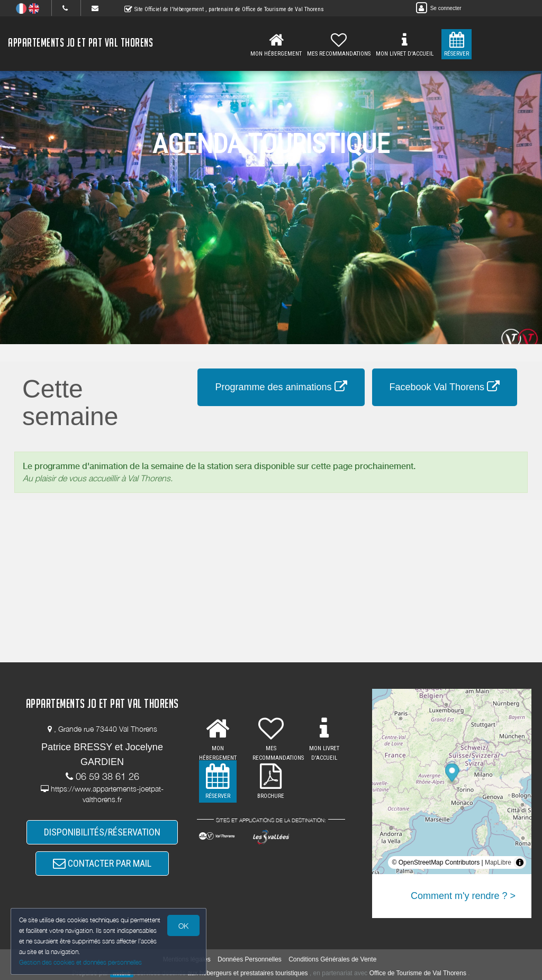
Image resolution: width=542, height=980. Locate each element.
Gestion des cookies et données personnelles (80, 962)
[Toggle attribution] (520, 862)
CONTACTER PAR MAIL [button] (102, 863)
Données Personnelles (250, 959)
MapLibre (498, 862)
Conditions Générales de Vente (332, 959)
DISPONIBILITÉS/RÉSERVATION (102, 832)
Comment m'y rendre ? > (463, 896)
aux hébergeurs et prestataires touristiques (247, 973)
